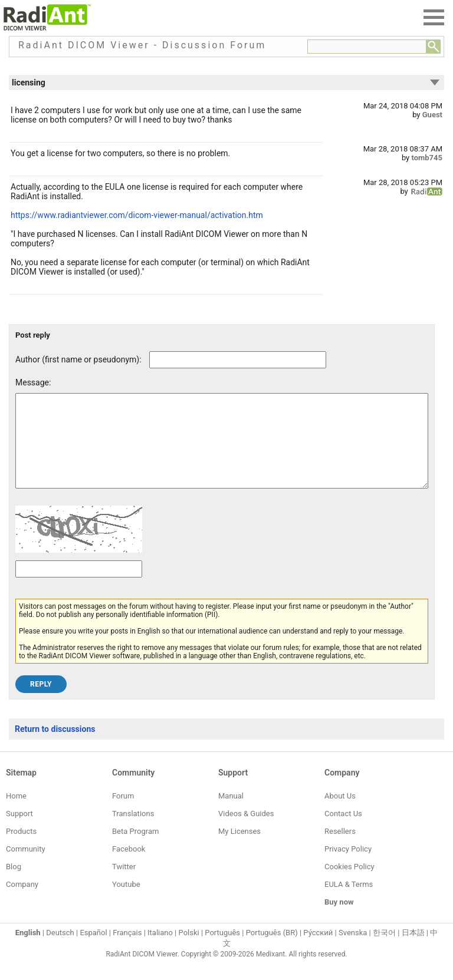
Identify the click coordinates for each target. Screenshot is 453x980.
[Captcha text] (79, 587)
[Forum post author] (238, 360)
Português (222, 950)
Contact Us (343, 831)
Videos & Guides (246, 831)
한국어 (384, 950)
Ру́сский (318, 950)
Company (22, 902)
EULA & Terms (349, 902)
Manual (231, 814)
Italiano (160, 950)
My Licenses (239, 849)
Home (16, 814)
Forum (123, 814)
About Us (340, 814)
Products (21, 849)
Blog (14, 884)
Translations (133, 831)
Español (93, 950)
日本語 (413, 950)
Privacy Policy (348, 867)
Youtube (126, 902)
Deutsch (60, 950)
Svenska (353, 950)
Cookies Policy (349, 884)
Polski (189, 950)
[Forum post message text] (222, 450)
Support (19, 831)
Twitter (124, 884)
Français (127, 950)
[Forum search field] (367, 47)
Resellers (340, 849)
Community (26, 867)
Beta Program (135, 849)
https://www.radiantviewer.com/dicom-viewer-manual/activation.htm (137, 215)
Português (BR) (272, 950)
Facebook (129, 867)
